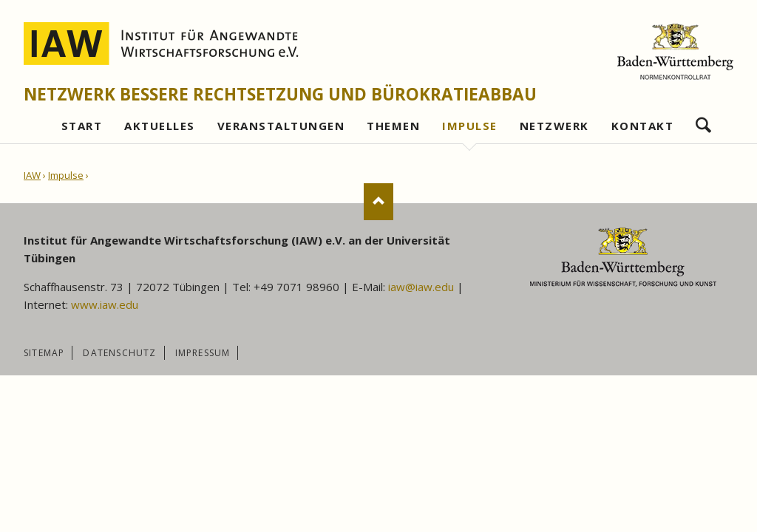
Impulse (66, 175)
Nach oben (378, 202)
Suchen (703, 122)
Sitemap (44, 353)
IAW (32, 175)
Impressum (203, 353)
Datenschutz (119, 353)
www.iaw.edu (105, 304)
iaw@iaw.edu (421, 287)
